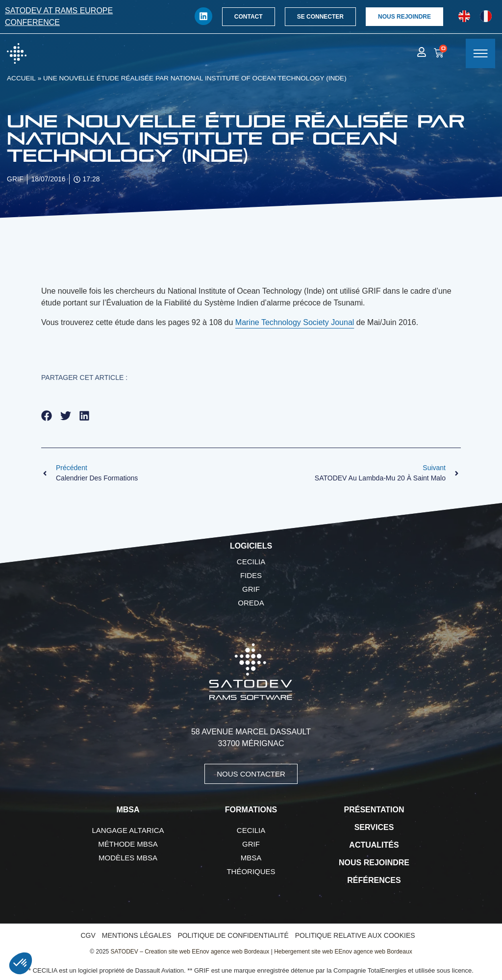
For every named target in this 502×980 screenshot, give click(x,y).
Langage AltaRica (128, 830)
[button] (47, 415)
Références (374, 880)
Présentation (374, 810)
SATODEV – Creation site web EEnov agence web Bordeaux (190, 952)
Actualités (374, 845)
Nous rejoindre (374, 863)
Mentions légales (137, 935)
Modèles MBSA (128, 858)
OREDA (251, 603)
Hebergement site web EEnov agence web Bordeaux (343, 952)
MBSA (251, 858)
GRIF (251, 589)
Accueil (21, 78)
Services (374, 827)
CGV (88, 935)
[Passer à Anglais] (464, 16)
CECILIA (251, 562)
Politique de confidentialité (233, 935)
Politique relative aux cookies (355, 935)
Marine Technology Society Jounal (295, 322)
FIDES (251, 575)
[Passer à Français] (486, 16)
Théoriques (251, 871)
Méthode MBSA (128, 844)
